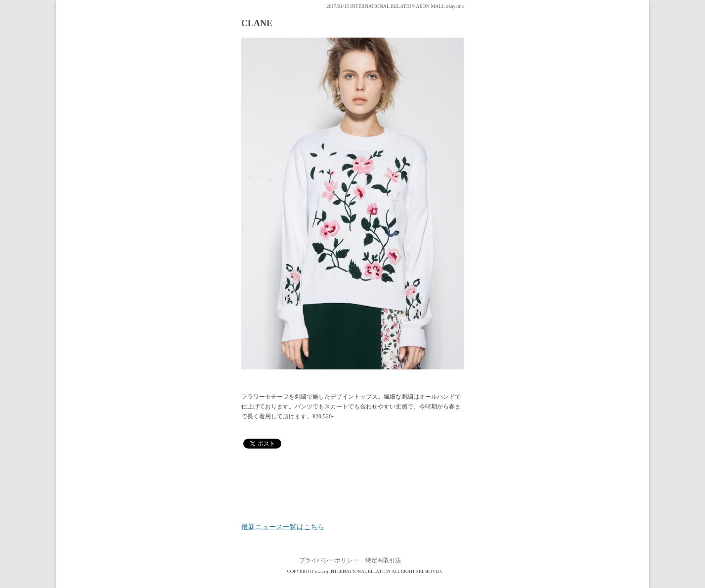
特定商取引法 (383, 560)
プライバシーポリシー (329, 560)
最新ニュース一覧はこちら (283, 527)
